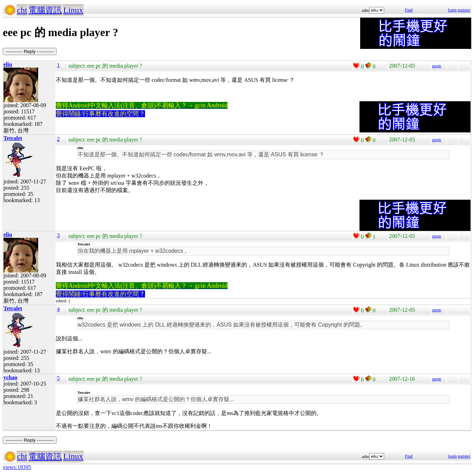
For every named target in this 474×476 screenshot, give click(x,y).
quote (437, 66)
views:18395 (17, 467)
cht (22, 10)
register (464, 10)
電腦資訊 (45, 10)
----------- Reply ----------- (30, 51)
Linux (73, 10)
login (452, 10)
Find (409, 10)
